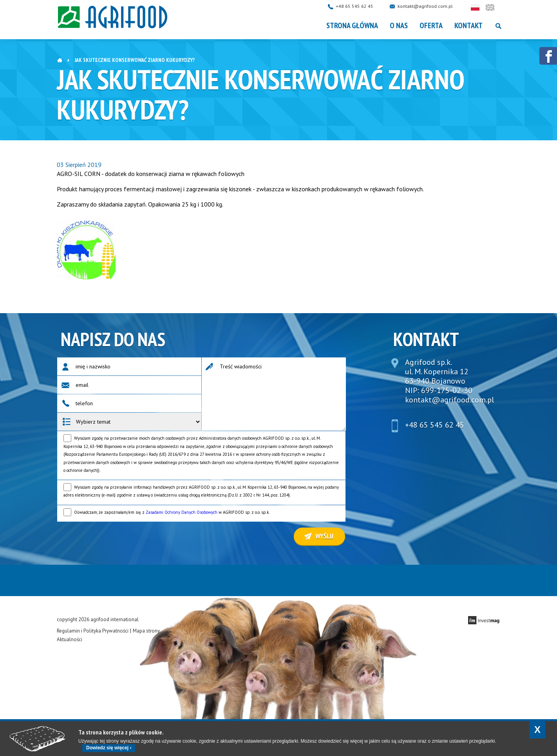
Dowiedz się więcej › (109, 748)
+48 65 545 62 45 (362, 6)
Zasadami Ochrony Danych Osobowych (182, 512)
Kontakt (468, 25)
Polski (483, 7)
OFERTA (431, 25)
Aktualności (70, 639)
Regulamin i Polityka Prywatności (93, 631)
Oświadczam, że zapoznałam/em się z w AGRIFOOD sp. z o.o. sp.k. (172, 512)
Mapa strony (146, 631)
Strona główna (352, 25)
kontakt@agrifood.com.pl (433, 6)
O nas (399, 25)
